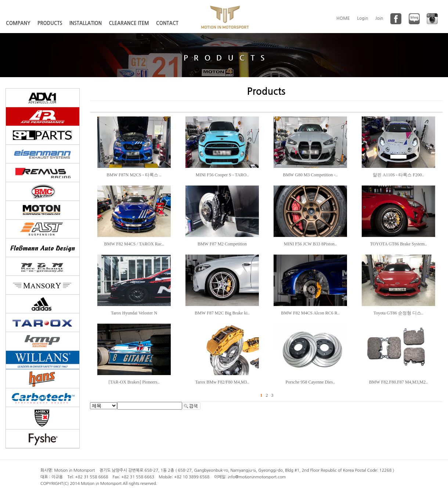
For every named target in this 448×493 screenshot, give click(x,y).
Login (363, 18)
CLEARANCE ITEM (129, 23)
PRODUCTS (50, 23)
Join (379, 18)
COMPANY (18, 23)
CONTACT (167, 23)
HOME (343, 18)
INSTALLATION (86, 23)
